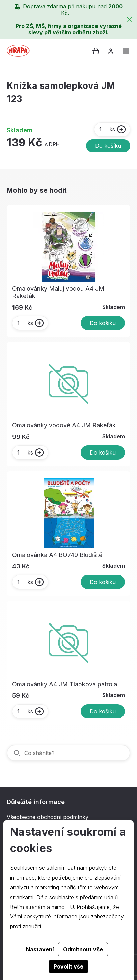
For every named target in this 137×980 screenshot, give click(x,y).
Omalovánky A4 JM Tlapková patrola (65, 684)
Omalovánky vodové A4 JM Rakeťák (64, 425)
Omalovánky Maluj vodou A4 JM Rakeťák (58, 292)
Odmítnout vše (83, 949)
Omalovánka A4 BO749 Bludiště (57, 555)
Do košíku (108, 146)
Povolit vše (68, 966)
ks (107, 129)
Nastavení (40, 949)
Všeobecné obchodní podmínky (48, 817)
